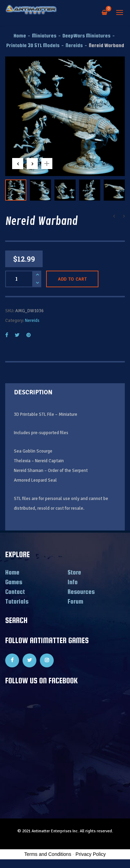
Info (73, 582)
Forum (75, 601)
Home (20, 36)
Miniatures (44, 36)
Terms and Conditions (48, 854)
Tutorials (17, 601)
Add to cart (72, 279)
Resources (81, 592)
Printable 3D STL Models (33, 45)
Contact (15, 592)
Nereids (74, 45)
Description (33, 392)
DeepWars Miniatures (86, 36)
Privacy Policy (91, 854)
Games (14, 582)
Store (74, 572)
